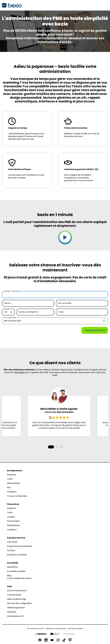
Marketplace (13, 483)
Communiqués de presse (19, 578)
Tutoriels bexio (14, 595)
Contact (11, 550)
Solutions (11, 475)
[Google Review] (50, 418)
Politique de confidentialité (56, 629)
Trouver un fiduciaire (17, 496)
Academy (12, 492)
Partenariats (13, 521)
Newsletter (12, 567)
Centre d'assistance (17, 591)
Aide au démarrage (17, 599)
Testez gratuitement (95, 330)
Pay (9, 488)
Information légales (75, 629)
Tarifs (10, 479)
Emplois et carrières (17, 555)
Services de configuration (20, 603)
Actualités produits (16, 571)
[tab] (51, 447)
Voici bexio (12, 542)
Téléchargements (16, 608)
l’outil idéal (19, 372)
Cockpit (11, 517)
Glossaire (12, 612)
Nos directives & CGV (35, 629)
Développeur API (15, 616)
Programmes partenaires (20, 546)
